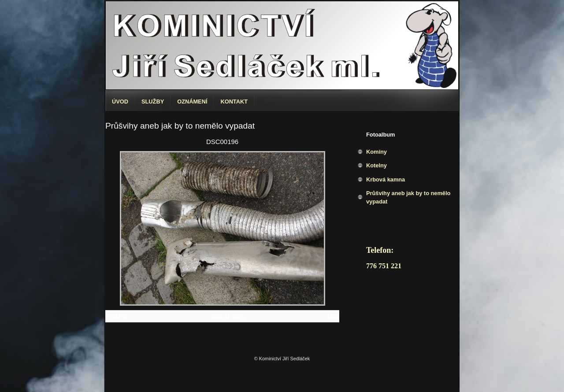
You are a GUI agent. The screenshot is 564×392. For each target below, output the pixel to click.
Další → (338, 316)
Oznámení (192, 102)
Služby (153, 102)
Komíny (377, 152)
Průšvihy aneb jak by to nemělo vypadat (408, 197)
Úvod (120, 102)
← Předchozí (113, 316)
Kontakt (234, 102)
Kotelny (377, 165)
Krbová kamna (386, 179)
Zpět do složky (228, 316)
